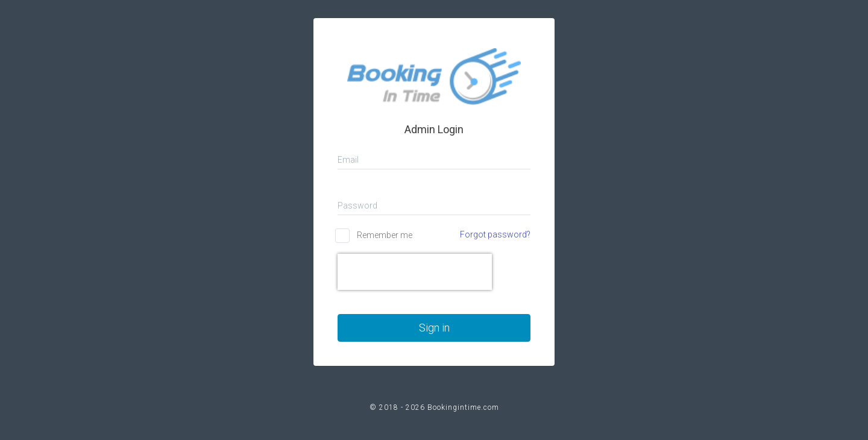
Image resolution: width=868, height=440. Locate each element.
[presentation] (415, 272)
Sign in (434, 328)
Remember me (385, 235)
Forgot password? (495, 234)
